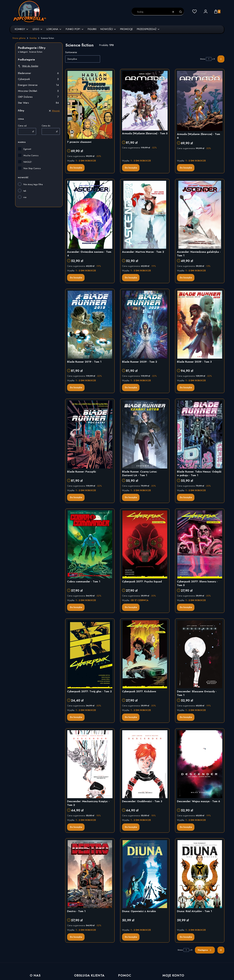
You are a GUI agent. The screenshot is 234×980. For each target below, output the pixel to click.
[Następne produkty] (205, 950)
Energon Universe (38, 85)
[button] (180, 12)
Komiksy (33, 38)
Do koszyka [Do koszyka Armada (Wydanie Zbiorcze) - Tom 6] (186, 168)
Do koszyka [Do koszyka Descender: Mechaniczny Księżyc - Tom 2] (76, 827)
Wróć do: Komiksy (28, 66)
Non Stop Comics (32, 168)
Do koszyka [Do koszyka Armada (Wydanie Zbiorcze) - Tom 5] (131, 168)
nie (25, 197)
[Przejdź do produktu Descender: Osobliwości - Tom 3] (145, 764)
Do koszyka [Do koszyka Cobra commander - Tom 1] (76, 607)
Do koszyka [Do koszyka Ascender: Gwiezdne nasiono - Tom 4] (76, 278)
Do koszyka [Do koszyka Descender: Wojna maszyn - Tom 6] (186, 827)
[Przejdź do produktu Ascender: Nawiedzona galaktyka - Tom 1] (200, 215)
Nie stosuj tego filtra (33, 184)
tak (25, 191)
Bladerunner (38, 73)
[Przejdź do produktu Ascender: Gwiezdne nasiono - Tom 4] (90, 215)
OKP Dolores (38, 97)
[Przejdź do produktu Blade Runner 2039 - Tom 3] (200, 325)
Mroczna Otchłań (38, 91)
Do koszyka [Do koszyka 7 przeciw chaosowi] (76, 168)
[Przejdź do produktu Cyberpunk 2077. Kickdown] (145, 654)
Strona (203, 59)
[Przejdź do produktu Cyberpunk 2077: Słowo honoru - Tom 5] (200, 544)
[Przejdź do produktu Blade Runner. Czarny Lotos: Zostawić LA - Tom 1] (145, 435)
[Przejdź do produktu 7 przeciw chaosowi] (90, 105)
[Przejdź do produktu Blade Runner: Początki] (90, 435)
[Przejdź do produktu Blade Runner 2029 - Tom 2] (145, 325)
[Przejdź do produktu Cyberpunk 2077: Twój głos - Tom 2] (90, 654)
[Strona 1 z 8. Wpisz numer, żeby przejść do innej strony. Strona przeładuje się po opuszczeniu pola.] (209, 59)
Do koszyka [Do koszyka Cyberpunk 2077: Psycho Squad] (131, 607)
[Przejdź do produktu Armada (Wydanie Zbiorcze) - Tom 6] (200, 101)
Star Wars (38, 103)
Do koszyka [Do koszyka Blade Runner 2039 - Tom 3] (186, 388)
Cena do (46, 126)
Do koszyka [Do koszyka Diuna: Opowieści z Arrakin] (131, 937)
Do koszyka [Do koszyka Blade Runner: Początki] (76, 497)
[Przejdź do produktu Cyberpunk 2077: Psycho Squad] (145, 544)
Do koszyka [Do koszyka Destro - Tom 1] (76, 937)
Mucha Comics (31, 155)
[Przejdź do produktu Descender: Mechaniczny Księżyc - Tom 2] (90, 764)
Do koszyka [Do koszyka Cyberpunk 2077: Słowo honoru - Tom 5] (186, 607)
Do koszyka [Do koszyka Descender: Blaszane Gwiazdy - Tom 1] (186, 717)
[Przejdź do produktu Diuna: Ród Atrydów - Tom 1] (200, 874)
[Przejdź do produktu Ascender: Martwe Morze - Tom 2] (145, 215)
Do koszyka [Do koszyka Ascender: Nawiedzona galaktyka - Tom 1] (186, 278)
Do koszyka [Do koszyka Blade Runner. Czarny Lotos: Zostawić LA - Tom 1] (131, 497)
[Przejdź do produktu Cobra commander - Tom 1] (90, 544)
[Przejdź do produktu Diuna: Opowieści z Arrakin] (145, 874)
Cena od (22, 126)
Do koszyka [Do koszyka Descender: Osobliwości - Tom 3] (131, 827)
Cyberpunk (38, 79)
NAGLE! (28, 162)
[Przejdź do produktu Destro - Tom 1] (90, 874)
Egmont (27, 149)
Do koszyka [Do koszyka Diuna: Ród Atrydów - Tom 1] (186, 937)
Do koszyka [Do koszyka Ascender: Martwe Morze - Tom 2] (131, 278)
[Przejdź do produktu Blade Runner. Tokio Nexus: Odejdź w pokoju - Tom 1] (200, 435)
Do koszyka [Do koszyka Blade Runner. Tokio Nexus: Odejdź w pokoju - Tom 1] (186, 497)
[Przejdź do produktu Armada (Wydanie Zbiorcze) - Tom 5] (145, 101)
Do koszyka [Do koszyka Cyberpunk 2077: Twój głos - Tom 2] (76, 717)
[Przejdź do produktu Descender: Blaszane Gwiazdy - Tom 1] (200, 654)
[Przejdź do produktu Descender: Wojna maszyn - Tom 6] (200, 764)
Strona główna (19, 38)
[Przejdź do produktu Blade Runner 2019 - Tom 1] (90, 325)
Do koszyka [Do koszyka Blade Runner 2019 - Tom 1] (76, 388)
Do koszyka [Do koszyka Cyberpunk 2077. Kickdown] (131, 717)
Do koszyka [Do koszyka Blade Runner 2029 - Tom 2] (131, 388)
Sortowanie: (71, 52)
